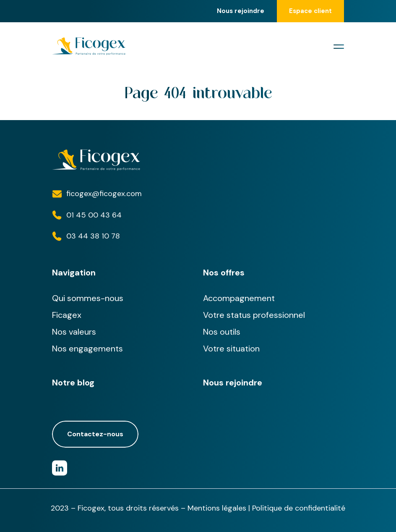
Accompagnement (239, 298)
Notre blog (73, 383)
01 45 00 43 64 (94, 215)
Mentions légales (217, 508)
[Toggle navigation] (339, 47)
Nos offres (224, 273)
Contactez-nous (95, 434)
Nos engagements (87, 349)
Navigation (74, 273)
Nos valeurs (74, 332)
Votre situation (231, 349)
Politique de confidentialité (299, 508)
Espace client (310, 11)
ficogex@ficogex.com (104, 194)
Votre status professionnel (254, 315)
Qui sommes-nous (88, 298)
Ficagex (67, 315)
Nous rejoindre (241, 11)
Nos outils (222, 332)
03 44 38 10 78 (93, 236)
